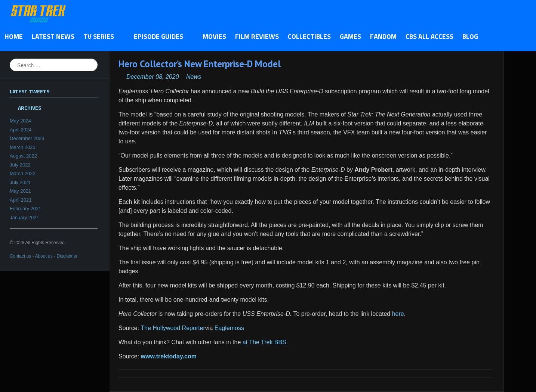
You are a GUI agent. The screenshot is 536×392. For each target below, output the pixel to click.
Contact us (20, 256)
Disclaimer (67, 256)
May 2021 (20, 191)
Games (350, 36)
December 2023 (27, 138)
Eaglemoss (229, 328)
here (398, 314)
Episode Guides (161, 37)
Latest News (53, 36)
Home (14, 36)
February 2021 (26, 209)
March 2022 (23, 173)
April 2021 (21, 200)
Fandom (383, 36)
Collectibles (309, 36)
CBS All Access (429, 36)
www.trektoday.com (169, 356)
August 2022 (23, 156)
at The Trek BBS (264, 342)
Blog (470, 36)
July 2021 (20, 182)
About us (44, 256)
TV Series (101, 37)
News (194, 77)
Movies (214, 36)
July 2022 (20, 165)
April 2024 (21, 130)
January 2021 (24, 217)
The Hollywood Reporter (173, 328)
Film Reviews (257, 36)
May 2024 (20, 121)
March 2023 (23, 147)
